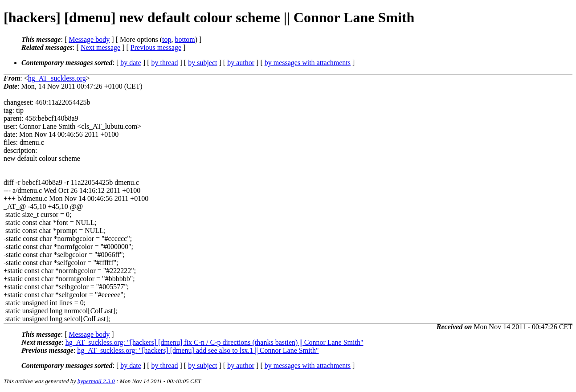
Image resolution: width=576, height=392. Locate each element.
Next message (100, 47)
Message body (89, 39)
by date (131, 63)
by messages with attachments (308, 63)
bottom (185, 39)
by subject (202, 63)
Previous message (156, 47)
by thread (165, 63)
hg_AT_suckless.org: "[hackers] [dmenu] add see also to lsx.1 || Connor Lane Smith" (198, 350)
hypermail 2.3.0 (96, 381)
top (167, 39)
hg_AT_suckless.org (57, 78)
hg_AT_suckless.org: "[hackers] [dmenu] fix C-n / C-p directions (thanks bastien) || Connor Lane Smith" (214, 342)
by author (241, 63)
